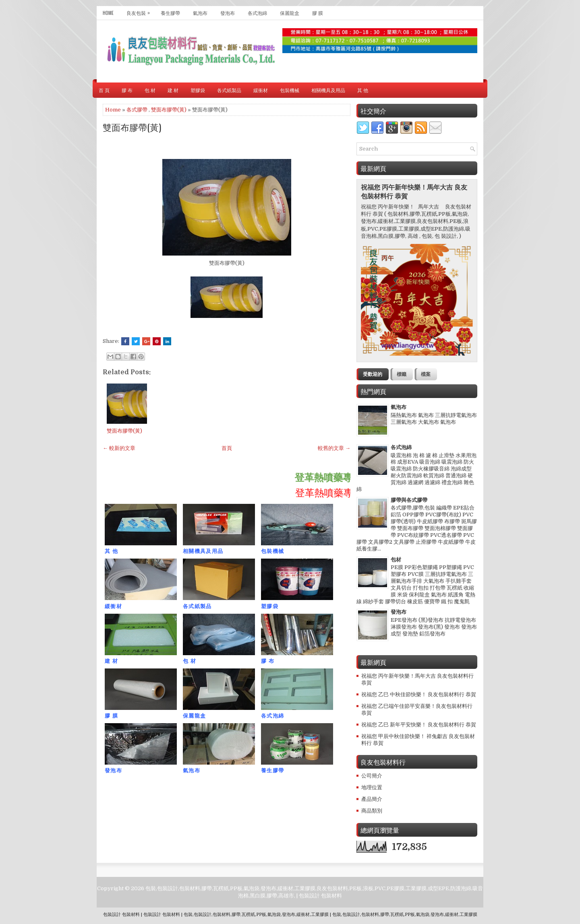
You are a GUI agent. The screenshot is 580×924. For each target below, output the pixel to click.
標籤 (402, 374)
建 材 (173, 90)
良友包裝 (140, 11)
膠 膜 (318, 13)
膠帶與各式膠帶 (409, 500)
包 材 (150, 90)
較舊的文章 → (334, 448)
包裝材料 (331, 896)
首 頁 (104, 90)
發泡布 (228, 13)
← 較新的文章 (119, 448)
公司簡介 (372, 776)
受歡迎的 (373, 374)
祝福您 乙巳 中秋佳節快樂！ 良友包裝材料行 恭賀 (419, 694)
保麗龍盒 (290, 13)
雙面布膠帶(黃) (169, 110)
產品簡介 (372, 799)
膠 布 (127, 90)
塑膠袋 (198, 90)
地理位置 (372, 787)
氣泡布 (200, 13)
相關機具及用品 (328, 90)
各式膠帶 (137, 110)
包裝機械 (290, 90)
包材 (396, 560)
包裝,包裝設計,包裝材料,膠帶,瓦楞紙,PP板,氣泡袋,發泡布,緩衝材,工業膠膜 (256, 915)
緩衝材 (261, 90)
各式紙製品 (229, 90)
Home (108, 13)
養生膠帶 (170, 13)
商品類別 (372, 811)
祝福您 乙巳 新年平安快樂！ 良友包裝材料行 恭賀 (419, 725)
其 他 (363, 90)
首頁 (227, 448)
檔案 (426, 374)
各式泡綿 (257, 13)
